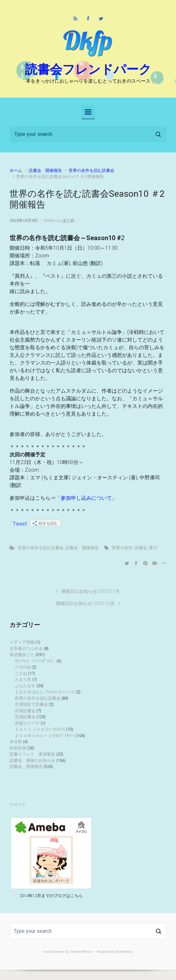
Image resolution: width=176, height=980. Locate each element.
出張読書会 (25, 711)
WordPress (124, 952)
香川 (153, 548)
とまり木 (23, 679)
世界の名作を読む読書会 (92, 170)
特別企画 (18, 748)
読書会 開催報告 (45, 170)
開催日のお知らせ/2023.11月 (91, 591)
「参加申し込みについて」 (86, 498)
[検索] (88, 134)
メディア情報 (22, 642)
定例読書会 (25, 717)
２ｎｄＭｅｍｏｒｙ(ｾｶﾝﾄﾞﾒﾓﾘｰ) (45, 736)
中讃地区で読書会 (31, 704)
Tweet (20, 524)
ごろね (21, 673)
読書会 (141, 548)
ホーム (16, 170)
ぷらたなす (25, 686)
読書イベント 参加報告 (32, 754)
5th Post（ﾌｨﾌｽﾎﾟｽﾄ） (35, 661)
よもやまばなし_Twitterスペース (45, 692)
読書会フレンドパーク (88, 70)
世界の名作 (122, 548)
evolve (48, 952)
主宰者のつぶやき (26, 648)
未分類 (16, 742)
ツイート (18, 804)
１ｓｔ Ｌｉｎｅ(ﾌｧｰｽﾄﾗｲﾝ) (40, 729)
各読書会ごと (22, 655)
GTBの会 (23, 667)
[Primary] (88, 112)
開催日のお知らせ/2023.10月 (85, 604)
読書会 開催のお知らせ (32, 760)
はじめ (68, 221)
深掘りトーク (27, 723)
